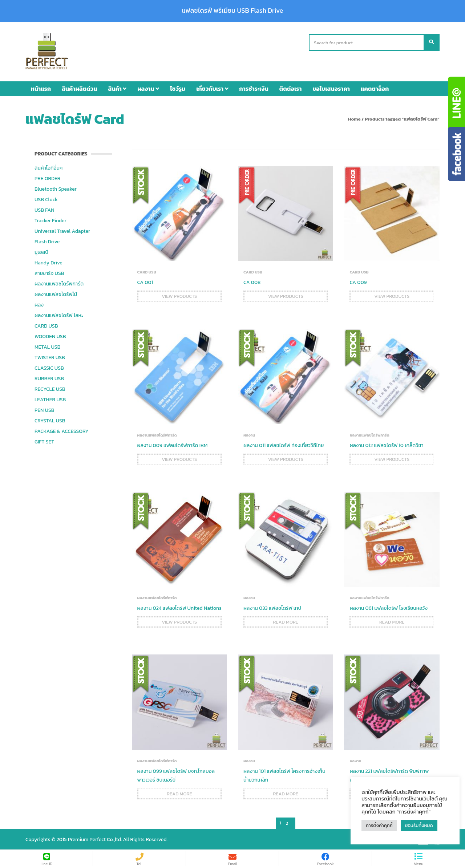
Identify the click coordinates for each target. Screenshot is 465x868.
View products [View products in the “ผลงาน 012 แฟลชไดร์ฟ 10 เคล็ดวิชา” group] (392, 458)
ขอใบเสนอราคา (331, 88)
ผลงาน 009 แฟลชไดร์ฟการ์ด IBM (173, 444)
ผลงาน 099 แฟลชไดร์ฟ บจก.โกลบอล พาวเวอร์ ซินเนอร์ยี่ (176, 774)
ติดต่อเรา (291, 88)
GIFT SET (44, 441)
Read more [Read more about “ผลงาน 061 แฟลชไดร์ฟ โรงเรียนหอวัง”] (392, 621)
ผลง (39, 304)
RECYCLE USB (50, 388)
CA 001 (145, 281)
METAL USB (47, 346)
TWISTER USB (50, 356)
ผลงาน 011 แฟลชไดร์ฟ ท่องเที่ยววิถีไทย (284, 444)
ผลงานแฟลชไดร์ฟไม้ (56, 293)
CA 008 (252, 281)
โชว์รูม (178, 88)
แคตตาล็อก (375, 88)
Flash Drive (47, 241)
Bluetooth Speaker (56, 188)
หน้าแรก (41, 88)
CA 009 (358, 281)
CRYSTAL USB (50, 420)
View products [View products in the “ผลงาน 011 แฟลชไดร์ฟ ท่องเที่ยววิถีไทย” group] (286, 458)
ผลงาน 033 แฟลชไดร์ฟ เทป (272, 607)
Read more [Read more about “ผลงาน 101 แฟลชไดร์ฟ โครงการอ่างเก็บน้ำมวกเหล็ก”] (286, 793)
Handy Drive (48, 262)
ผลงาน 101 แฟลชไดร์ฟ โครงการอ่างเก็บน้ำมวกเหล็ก (284, 774)
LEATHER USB (50, 399)
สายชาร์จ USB (49, 272)
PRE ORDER (47, 177)
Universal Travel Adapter (62, 230)
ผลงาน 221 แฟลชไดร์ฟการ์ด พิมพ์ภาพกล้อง (389, 774)
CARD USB (46, 325)
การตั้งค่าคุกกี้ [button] (379, 825)
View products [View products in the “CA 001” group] (179, 295)
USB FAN (45, 209)
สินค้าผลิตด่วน (79, 88)
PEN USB (45, 409)
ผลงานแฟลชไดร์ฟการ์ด (59, 283)
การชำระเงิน (254, 88)
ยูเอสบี (41, 251)
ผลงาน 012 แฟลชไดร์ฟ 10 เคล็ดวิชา (386, 444)
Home (354, 118)
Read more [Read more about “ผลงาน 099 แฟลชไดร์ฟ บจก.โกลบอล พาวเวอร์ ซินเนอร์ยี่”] (179, 793)
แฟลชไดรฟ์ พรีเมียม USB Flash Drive (232, 11)
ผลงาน (148, 88)
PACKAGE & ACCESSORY (62, 430)
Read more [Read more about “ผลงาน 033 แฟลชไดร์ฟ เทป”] (286, 621)
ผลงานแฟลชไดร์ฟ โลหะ (59, 314)
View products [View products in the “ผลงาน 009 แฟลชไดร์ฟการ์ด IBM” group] (179, 458)
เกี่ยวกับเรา (212, 88)
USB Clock (46, 198)
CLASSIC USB (49, 367)
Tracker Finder (50, 220)
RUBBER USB (49, 378)
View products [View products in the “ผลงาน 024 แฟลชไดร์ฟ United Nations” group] (179, 621)
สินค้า (117, 88)
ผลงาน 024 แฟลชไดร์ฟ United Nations (179, 607)
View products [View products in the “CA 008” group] (286, 295)
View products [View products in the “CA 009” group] (392, 295)
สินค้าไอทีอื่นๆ (48, 167)
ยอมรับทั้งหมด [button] (419, 825)
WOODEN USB (50, 335)
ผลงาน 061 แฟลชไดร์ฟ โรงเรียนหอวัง (389, 607)
